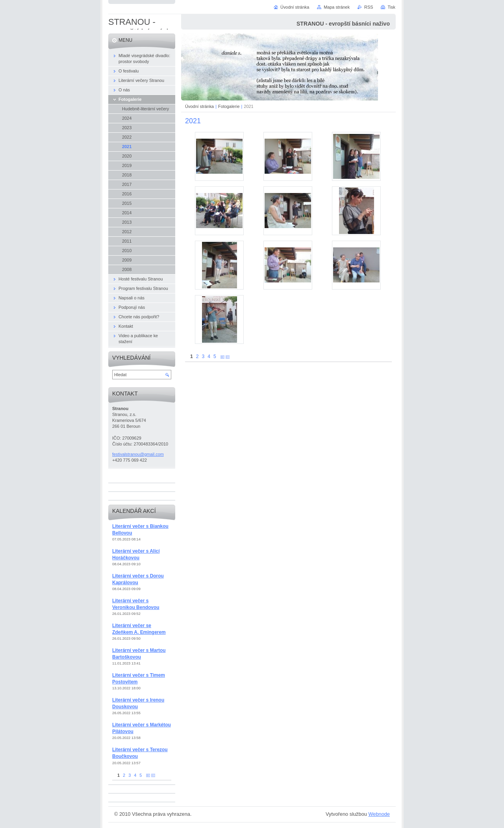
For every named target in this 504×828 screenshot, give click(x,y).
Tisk (391, 7)
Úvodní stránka (199, 106)
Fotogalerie (229, 106)
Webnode (379, 814)
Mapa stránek (337, 7)
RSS (369, 7)
